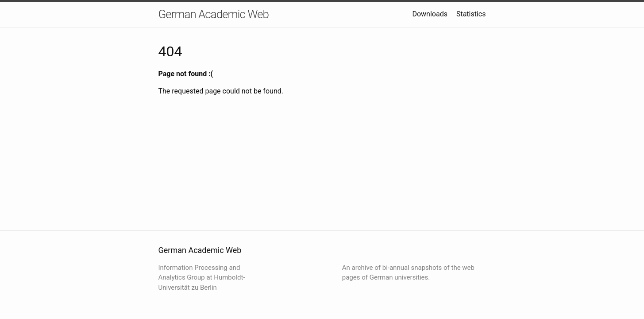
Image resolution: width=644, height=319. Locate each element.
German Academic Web (214, 14)
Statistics (471, 14)
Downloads (430, 14)
